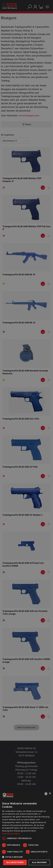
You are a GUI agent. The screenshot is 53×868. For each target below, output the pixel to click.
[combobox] (46, 794)
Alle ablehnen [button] (39, 862)
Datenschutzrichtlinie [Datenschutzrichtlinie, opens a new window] (11, 834)
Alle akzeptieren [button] (15, 862)
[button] (26, 857)
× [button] (50, 794)
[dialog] (26, 829)
